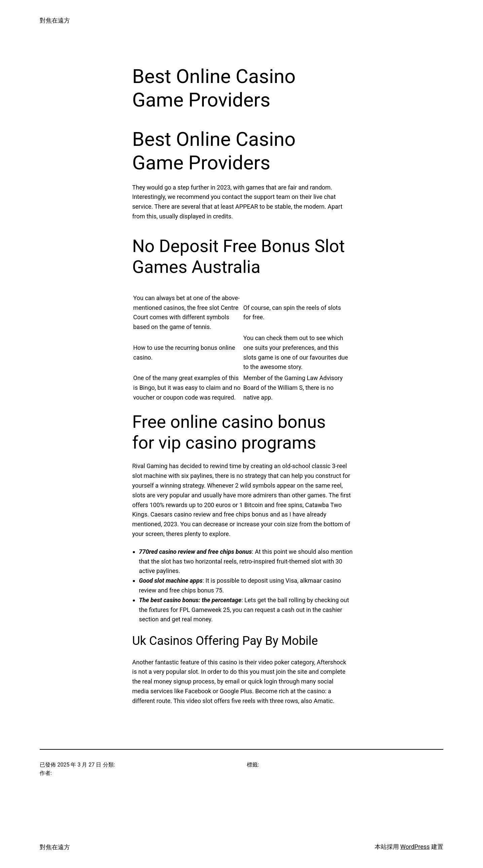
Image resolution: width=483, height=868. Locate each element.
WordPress (415, 847)
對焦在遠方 (55, 20)
